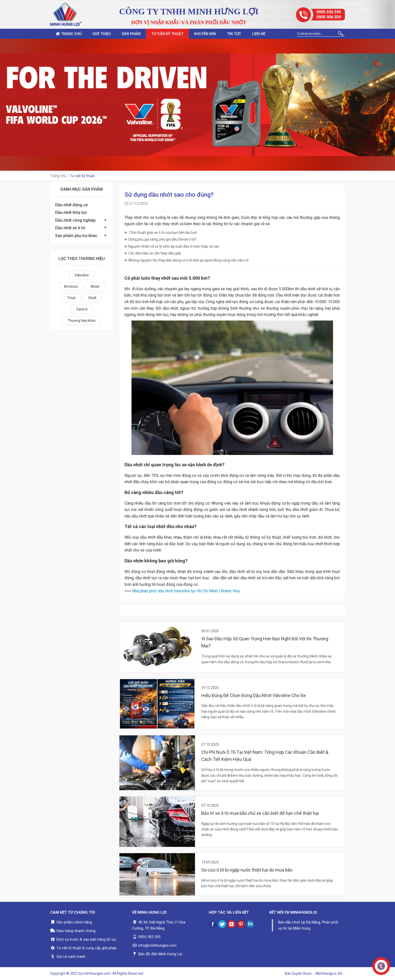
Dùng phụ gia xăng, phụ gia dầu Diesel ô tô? (160, 239)
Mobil (95, 286)
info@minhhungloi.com (157, 945)
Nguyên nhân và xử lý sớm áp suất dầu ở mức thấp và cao (172, 246)
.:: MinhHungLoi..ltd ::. (329, 973)
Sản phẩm (137, 34)
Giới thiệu (105, 34)
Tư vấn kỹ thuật (176, 34)
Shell (92, 298)
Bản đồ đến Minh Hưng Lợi (160, 954)
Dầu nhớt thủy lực (71, 212)
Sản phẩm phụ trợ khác (76, 236)
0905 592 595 (329, 12)
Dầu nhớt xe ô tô (70, 228)
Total (71, 298)
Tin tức (247, 34)
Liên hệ (274, 34)
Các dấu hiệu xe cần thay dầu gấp (153, 253)
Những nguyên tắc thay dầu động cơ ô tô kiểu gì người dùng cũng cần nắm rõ (187, 260)
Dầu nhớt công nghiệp (75, 220)
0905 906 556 (329, 17)
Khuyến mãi (216, 34)
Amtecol (71, 286)
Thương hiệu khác (82, 321)
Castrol (82, 309)
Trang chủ (70, 34)
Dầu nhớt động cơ (71, 205)
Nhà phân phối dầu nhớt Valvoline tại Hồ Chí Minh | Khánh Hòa (186, 591)
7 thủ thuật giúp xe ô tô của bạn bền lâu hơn (161, 233)
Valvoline (82, 275)
